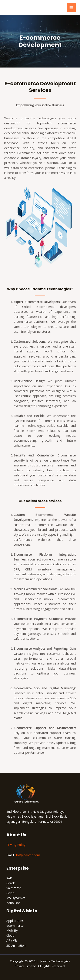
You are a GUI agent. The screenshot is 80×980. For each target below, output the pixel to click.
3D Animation (16, 945)
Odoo (10, 893)
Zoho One (13, 903)
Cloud (10, 935)
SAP (9, 878)
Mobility (12, 930)
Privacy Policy (16, 845)
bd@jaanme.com (28, 855)
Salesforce (14, 888)
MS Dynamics (16, 898)
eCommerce (15, 925)
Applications (15, 921)
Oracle (11, 883)
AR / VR (12, 940)
